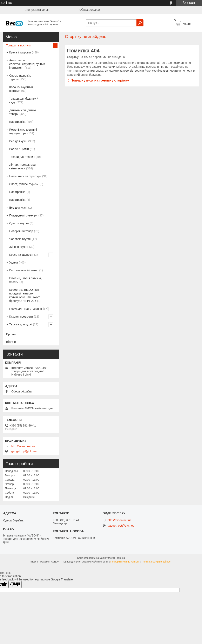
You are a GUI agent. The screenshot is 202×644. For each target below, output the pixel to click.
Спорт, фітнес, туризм (24, 184)
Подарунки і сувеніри (23, 215)
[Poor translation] (15, 584)
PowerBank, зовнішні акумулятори (23, 131)
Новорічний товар (21, 231)
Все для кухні (18, 141)
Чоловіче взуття (20, 239)
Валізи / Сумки (19, 149)
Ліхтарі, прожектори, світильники (23, 167)
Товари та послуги (18, 45)
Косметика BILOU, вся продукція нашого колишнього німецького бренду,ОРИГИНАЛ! (25, 295)
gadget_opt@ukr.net (24, 451)
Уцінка (14, 262)
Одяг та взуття (19, 223)
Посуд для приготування (26, 309)
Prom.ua (120, 558)
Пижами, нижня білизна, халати (25, 280)
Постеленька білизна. (24, 270)
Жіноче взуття (19, 247)
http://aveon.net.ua (23, 446)
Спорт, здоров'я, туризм (20, 77)
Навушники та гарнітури (25, 176)
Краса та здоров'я (21, 255)
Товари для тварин (22, 157)
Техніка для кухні (21, 324)
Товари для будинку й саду (24, 100)
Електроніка (17, 122)
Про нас (12, 334)
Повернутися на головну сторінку (100, 80)
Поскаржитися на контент (125, 562)
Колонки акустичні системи (21, 89)
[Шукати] (140, 23)
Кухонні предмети (21, 317)
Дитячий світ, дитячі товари (23, 112)
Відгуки (11, 342)
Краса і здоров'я (20, 52)
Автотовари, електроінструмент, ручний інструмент (27, 64)
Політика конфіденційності (157, 562)
